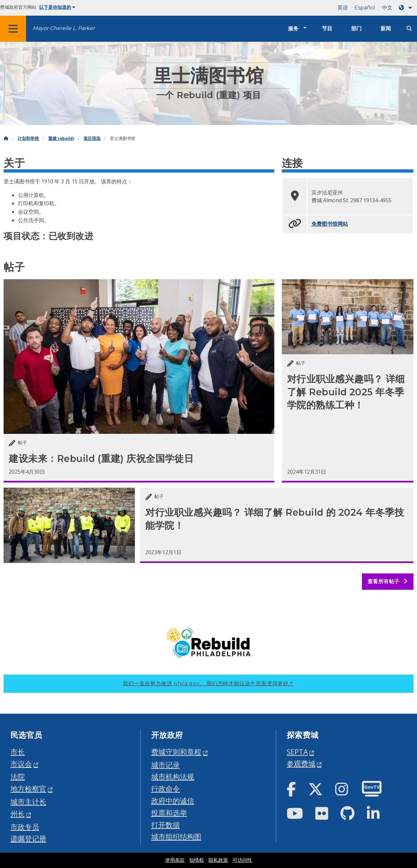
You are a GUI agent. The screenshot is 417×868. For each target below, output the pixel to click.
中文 (387, 8)
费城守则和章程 (176, 752)
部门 (356, 29)
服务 (293, 29)
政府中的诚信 (173, 801)
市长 (18, 752)
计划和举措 (28, 138)
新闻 (386, 29)
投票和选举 (169, 813)
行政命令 (165, 789)
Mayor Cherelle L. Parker (64, 28)
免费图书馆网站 (330, 224)
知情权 (197, 860)
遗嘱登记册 (28, 838)
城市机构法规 (173, 777)
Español (365, 8)
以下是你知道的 (57, 7)
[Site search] (409, 29)
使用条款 (175, 860)
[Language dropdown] (407, 8)
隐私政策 (218, 860)
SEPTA (297, 752)
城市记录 (165, 765)
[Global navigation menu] (13, 29)
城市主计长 (28, 802)
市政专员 (25, 827)
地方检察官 (28, 789)
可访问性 (242, 860)
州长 (18, 814)
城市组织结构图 (176, 837)
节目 (327, 29)
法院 (18, 777)
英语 (343, 8)
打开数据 (165, 825)
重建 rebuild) (61, 138)
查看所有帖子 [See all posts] (388, 581)
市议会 (21, 764)
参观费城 (301, 763)
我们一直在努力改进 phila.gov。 (208, 684)
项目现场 (92, 138)
